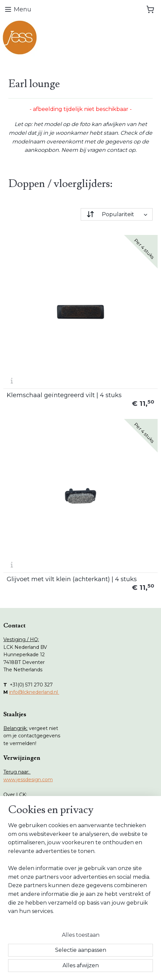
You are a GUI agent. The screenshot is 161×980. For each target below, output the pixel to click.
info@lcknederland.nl (34, 692)
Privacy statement (32, 927)
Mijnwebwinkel (81, 968)
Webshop (21, 846)
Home (18, 838)
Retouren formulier (33, 904)
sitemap (67, 957)
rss (80, 957)
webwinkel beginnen (105, 957)
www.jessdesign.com (28, 780)
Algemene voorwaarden (38, 919)
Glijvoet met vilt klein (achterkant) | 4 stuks (72, 579)
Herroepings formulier (36, 912)
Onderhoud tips (28, 861)
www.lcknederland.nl (27, 802)
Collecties (21, 853)
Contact (19, 876)
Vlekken (19, 868)
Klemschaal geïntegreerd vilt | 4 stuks (64, 395)
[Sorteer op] (117, 214)
